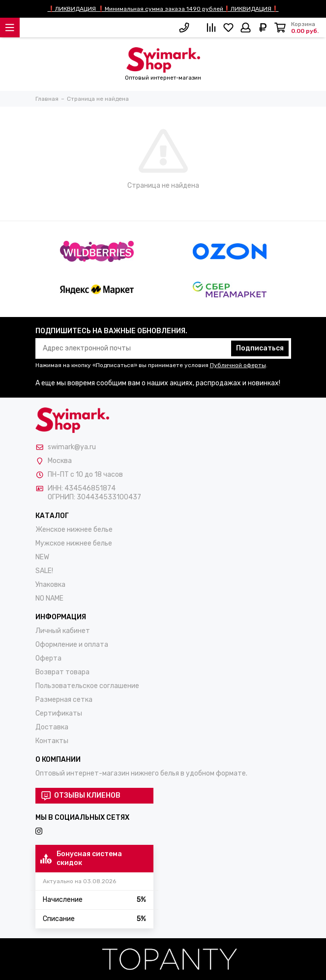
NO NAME (49, 598)
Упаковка (50, 585)
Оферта (48, 658)
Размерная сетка (64, 700)
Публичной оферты (238, 365)
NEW (42, 557)
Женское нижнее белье (74, 530)
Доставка (52, 727)
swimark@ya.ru (72, 447)
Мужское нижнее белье (74, 543)
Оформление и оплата (72, 645)
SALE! (44, 571)
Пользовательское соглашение (87, 686)
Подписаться (260, 348)
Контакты (52, 741)
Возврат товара (62, 672)
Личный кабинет (63, 631)
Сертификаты (59, 713)
